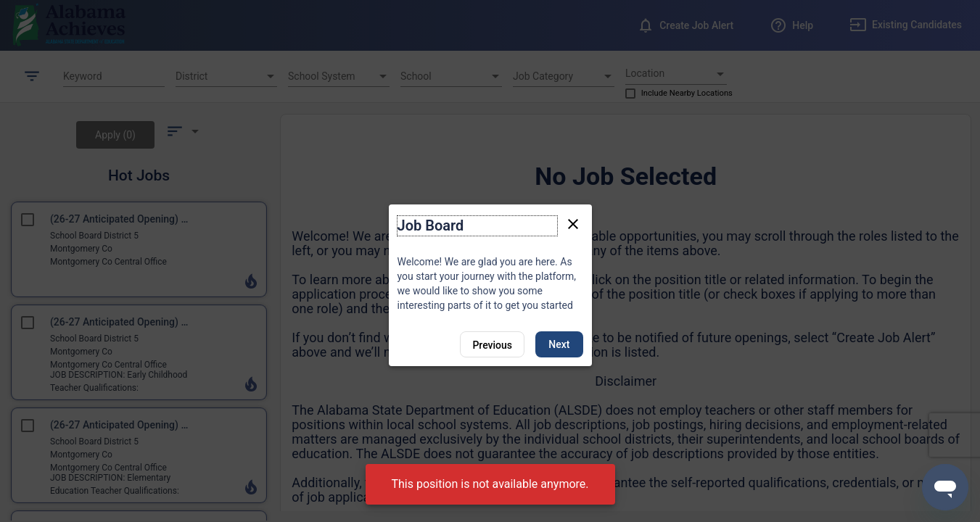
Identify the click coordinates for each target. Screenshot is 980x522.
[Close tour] (573, 223)
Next (559, 344)
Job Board (431, 225)
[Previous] (492, 344)
